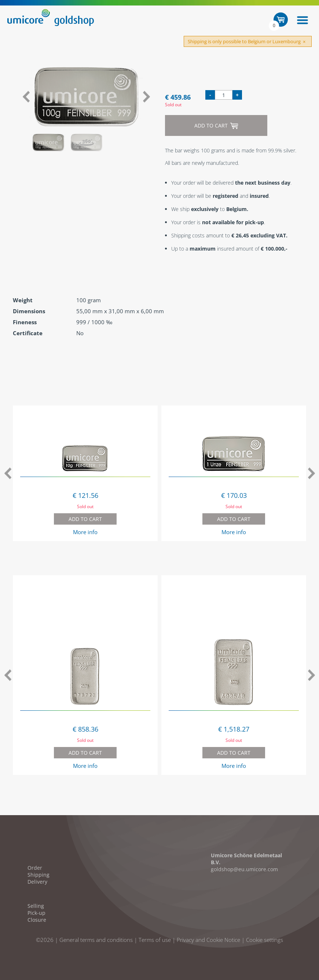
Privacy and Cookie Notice (208, 940)
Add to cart (216, 125)
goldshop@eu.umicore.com (244, 869)
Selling (36, 906)
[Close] (304, 42)
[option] (86, 97)
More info (85, 532)
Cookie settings (265, 940)
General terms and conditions (96, 940)
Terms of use (155, 940)
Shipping (38, 875)
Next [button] (146, 97)
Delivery (37, 882)
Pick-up (36, 913)
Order (35, 868)
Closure (37, 920)
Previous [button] (26, 97)
